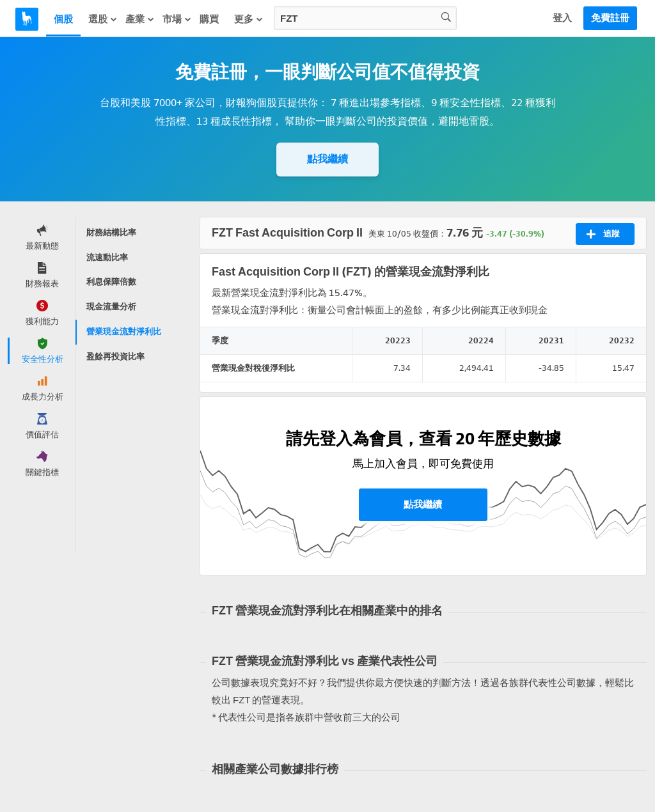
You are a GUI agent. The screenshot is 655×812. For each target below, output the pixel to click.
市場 (177, 19)
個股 (63, 19)
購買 (209, 19)
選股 (103, 19)
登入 (562, 18)
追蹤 (603, 234)
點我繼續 (327, 159)
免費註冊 (610, 18)
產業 (140, 19)
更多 (249, 19)
